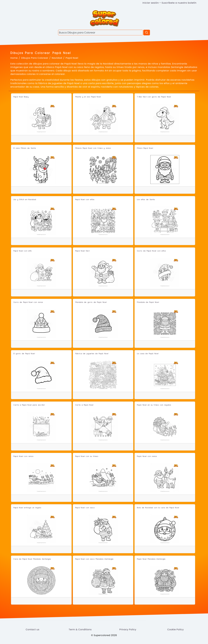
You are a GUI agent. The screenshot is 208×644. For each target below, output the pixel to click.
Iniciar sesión (151, 3)
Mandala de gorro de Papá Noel (91, 302)
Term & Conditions (80, 630)
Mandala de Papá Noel (148, 302)
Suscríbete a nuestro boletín (179, 3)
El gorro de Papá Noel (24, 354)
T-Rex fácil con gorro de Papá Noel (154, 97)
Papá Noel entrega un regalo (27, 508)
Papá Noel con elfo (23, 251)
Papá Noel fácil (82, 251)
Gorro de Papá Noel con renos (28, 302)
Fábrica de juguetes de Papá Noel (92, 354)
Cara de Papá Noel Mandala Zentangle (32, 559)
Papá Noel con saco (85, 508)
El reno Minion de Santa (25, 148)
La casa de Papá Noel (148, 354)
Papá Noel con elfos (85, 200)
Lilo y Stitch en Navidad (25, 200)
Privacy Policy (128, 630)
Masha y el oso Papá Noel (88, 97)
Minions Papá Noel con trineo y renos (93, 148)
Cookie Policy (175, 630)
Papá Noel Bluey (21, 97)
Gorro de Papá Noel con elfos (151, 251)
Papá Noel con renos (23, 456)
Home (14, 58)
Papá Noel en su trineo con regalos (154, 405)
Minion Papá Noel (145, 148)
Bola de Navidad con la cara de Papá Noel (158, 508)
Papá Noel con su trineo (87, 456)
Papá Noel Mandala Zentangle (151, 559)
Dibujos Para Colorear (35, 58)
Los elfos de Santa (146, 200)
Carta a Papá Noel (84, 405)
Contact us (32, 630)
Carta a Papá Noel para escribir (29, 405)
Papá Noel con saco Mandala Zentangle (94, 559)
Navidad (57, 58)
